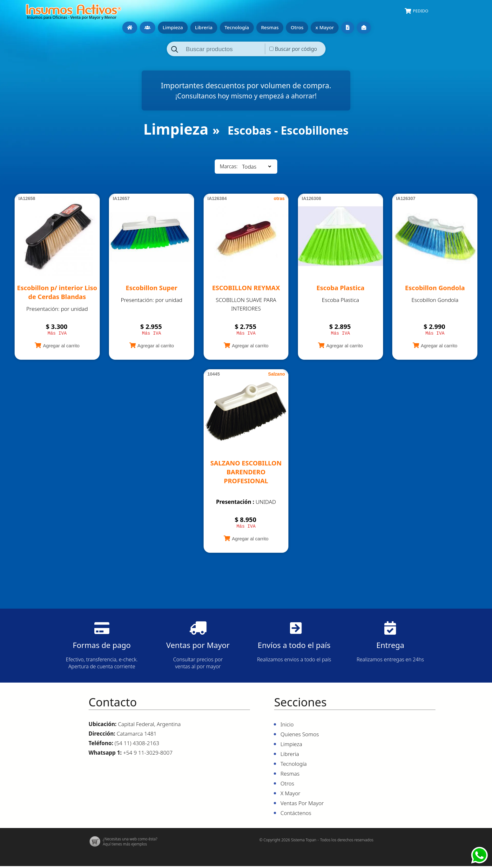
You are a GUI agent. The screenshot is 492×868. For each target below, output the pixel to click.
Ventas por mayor (348, 28)
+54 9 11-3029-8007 (148, 754)
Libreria (204, 27)
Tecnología (237, 27)
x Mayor (325, 27)
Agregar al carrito (61, 347)
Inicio (130, 28)
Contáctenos (364, 28)
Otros (297, 27)
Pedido (421, 11)
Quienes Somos (148, 28)
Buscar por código (296, 49)
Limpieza (173, 27)
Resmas (270, 27)
